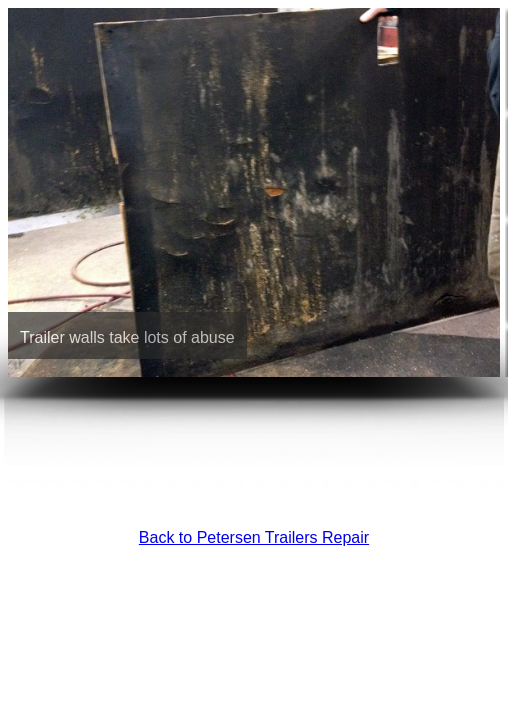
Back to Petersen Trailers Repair (254, 537)
